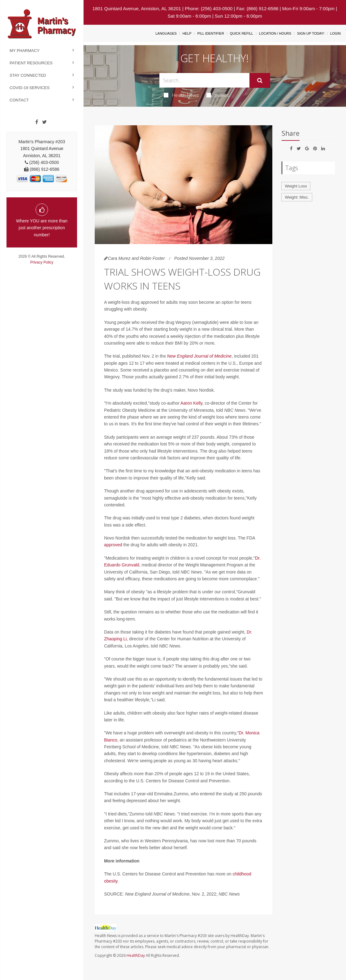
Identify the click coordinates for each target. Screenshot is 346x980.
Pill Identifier (210, 33)
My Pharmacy (25, 51)
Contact (19, 100)
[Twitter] (44, 122)
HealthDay (136, 955)
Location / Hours (275, 33)
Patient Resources (31, 63)
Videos (218, 95)
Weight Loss (296, 186)
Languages (166, 33)
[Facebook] (37, 122)
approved (113, 545)
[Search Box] (204, 80)
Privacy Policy (42, 262)
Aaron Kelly (191, 403)
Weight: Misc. (297, 197)
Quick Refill (242, 33)
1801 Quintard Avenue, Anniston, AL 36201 (137, 9)
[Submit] (260, 80)
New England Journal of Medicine (199, 356)
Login (335, 33)
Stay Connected (28, 75)
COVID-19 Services (30, 88)
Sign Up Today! (311, 33)
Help (187, 33)
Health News (181, 95)
